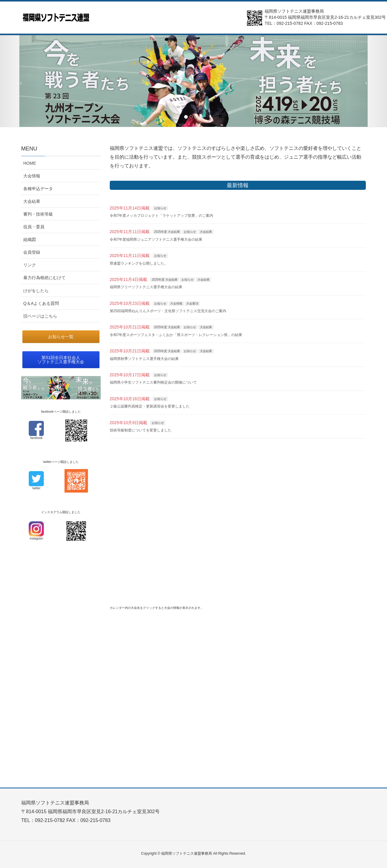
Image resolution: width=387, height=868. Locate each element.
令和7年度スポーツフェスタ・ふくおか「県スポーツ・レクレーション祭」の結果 (176, 335)
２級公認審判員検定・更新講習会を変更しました (150, 406)
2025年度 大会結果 (167, 232)
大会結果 (206, 232)
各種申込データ (38, 189)
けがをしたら (36, 291)
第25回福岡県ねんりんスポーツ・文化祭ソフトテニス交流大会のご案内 (168, 311)
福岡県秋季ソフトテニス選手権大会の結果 (144, 359)
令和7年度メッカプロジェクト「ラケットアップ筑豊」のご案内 (162, 216)
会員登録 (32, 252)
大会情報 (176, 304)
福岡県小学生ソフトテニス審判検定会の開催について (153, 382)
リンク (30, 265)
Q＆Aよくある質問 (41, 303)
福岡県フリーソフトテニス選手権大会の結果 (146, 287)
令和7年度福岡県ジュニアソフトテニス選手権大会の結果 (156, 239)
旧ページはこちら (40, 316)
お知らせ (160, 208)
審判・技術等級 (38, 214)
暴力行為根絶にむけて (44, 278)
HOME (30, 163)
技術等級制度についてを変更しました (141, 430)
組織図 (30, 239)
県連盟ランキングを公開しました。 (139, 263)
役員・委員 (34, 227)
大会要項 (192, 304)
